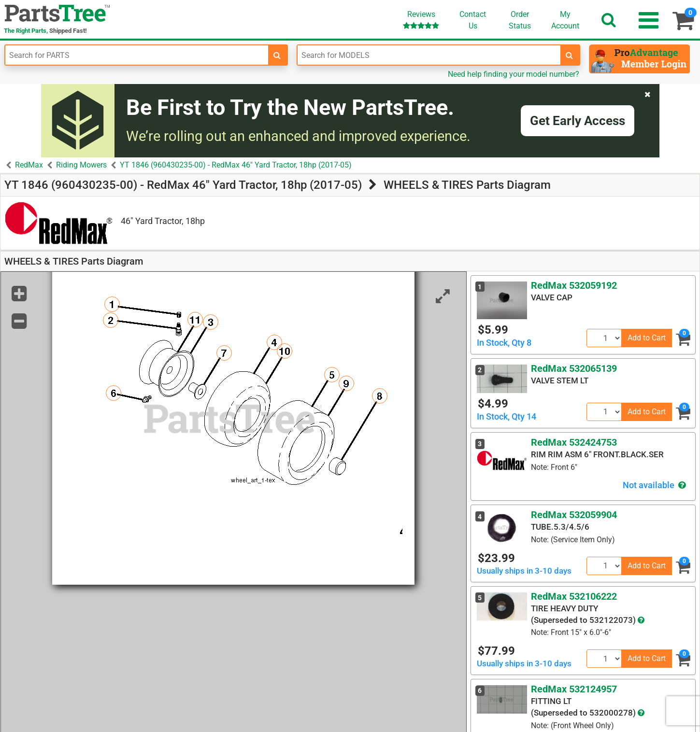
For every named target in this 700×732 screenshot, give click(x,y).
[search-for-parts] (277, 55)
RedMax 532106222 (574, 596)
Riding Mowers (81, 165)
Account (565, 20)
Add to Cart (647, 338)
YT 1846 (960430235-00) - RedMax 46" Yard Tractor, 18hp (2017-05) (236, 165)
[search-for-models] (570, 55)
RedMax (29, 165)
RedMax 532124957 (574, 689)
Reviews (421, 20)
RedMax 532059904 (574, 515)
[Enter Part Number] (137, 55)
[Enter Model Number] (429, 55)
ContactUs (473, 20)
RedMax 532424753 (574, 442)
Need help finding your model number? (514, 74)
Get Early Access (578, 121)
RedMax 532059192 (574, 285)
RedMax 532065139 (574, 368)
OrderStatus (520, 20)
